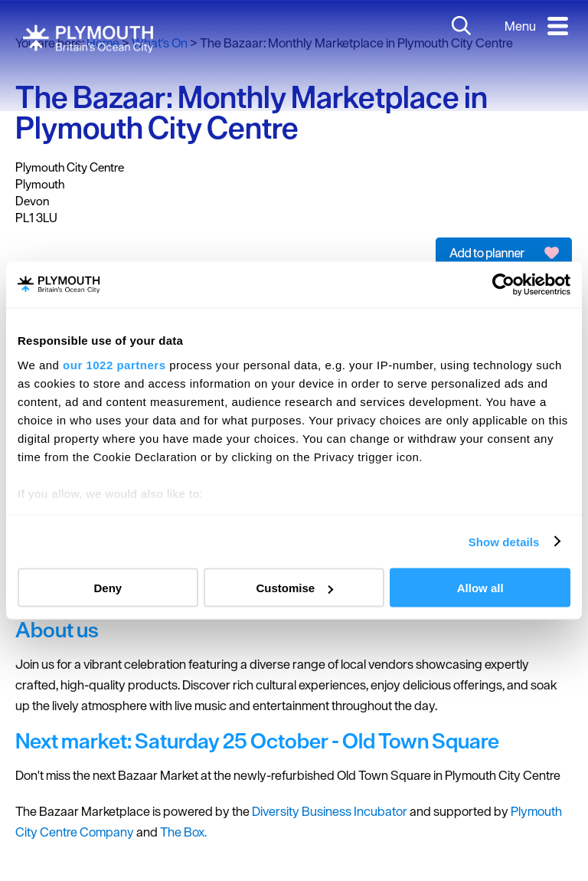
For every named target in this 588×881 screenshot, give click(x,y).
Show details (504, 541)
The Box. (183, 832)
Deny (108, 588)
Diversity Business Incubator (328, 811)
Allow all (480, 588)
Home (103, 43)
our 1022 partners (114, 364)
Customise (294, 588)
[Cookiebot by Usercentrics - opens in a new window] (503, 285)
